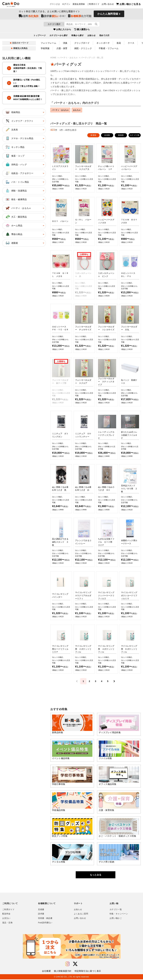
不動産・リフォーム (109, 48)
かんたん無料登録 (108, 15)
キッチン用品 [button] (15, 147)
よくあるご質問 (81, 914)
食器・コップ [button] (15, 156)
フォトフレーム (48, 43)
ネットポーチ (103, 43)
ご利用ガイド (93, 5)
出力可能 (80, 17)
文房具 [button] (12, 130)
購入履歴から (82, 30)
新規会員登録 (79, 5)
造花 (119, 43)
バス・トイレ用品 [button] (17, 182)
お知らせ (92, 37)
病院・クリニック (83, 48)
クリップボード (82, 43)
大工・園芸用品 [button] (16, 217)
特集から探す (78, 37)
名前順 (107, 136)
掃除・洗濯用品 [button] (16, 191)
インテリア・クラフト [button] (19, 121)
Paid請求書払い (45, 923)
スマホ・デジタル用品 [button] (19, 138)
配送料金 (6, 914)
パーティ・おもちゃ (69, 58)
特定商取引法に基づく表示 (88, 972)
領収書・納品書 (45, 919)
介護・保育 (62, 48)
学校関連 (45, 48)
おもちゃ (80, 110)
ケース (131, 43)
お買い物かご (116, 919)
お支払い (6, 919)
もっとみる (96, 875)
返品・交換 (7, 923)
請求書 (41, 914)
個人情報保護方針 (63, 972)
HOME (54, 58)
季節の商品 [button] (14, 234)
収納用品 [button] (13, 112)
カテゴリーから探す (59, 37)
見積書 (41, 910)
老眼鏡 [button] (12, 243)
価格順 (121, 136)
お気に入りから (62, 30)
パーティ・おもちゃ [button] (18, 208)
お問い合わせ (108, 5)
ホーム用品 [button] (14, 226)
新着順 (93, 136)
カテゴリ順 (135, 136)
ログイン (66, 5)
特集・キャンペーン (119, 914)
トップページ (40, 37)
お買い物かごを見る (128, 5)
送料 (29, 17)
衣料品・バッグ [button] (16, 165)
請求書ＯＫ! (53, 17)
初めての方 (104, 37)
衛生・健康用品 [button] (16, 199)
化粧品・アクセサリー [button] (19, 173)
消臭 (65, 43)
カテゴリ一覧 (116, 910)
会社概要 (46, 972)
